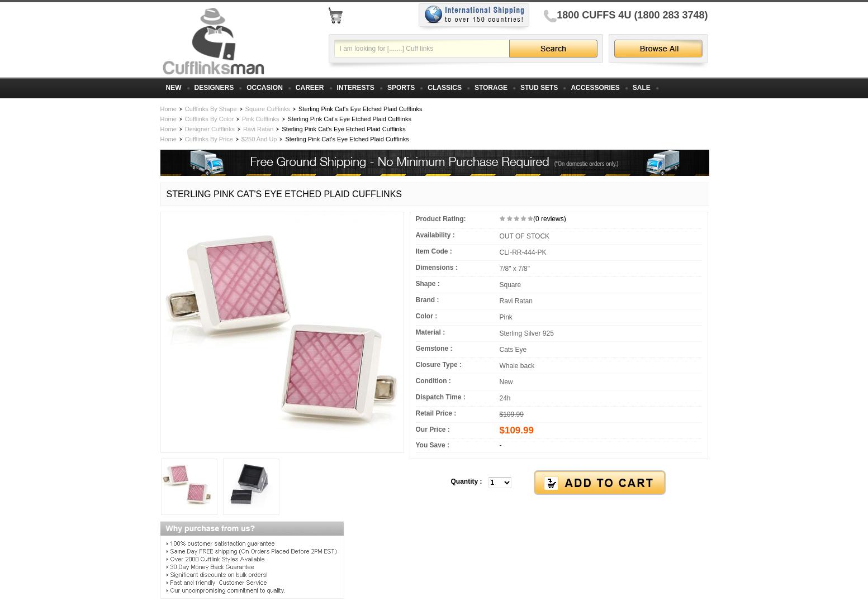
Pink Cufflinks (260, 119)
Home (169, 109)
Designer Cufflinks (210, 129)
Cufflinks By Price (209, 139)
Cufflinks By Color (209, 119)
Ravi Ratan (258, 129)
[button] (559, 483)
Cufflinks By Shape (211, 109)
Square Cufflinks (268, 109)
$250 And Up (259, 139)
